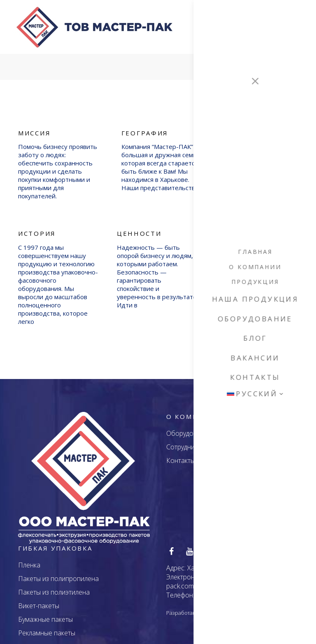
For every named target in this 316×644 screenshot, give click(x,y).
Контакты (181, 454)
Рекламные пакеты (47, 627)
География (145, 127)
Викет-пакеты (39, 600)
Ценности (139, 227)
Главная (223, 61)
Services (252, 61)
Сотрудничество (191, 441)
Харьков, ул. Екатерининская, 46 (236, 562)
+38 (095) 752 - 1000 (226, 589)
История (37, 227)
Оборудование (189, 427)
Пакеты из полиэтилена (54, 586)
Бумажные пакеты (45, 614)
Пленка (29, 559)
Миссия (34, 127)
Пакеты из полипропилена (58, 573)
